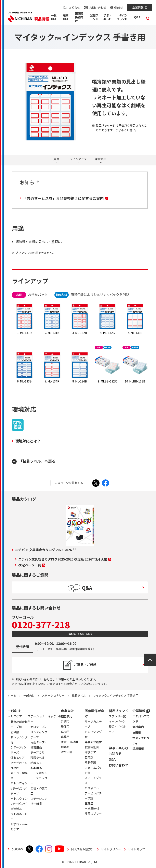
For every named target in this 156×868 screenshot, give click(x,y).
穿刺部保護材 (93, 742)
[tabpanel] (48, 102)
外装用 (65, 721)
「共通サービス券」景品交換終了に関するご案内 (66, 198)
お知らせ (74, 8)
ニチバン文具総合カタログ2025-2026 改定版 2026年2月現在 (65, 559)
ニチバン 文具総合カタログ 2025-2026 (45, 550)
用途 (56, 159)
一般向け (29, 695)
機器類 (65, 747)
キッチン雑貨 (56, 716)
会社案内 (138, 727)
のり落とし (92, 788)
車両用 (65, 732)
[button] (55, 18)
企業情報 (140, 7)
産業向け (67, 711)
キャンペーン (117, 721)
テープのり (37, 752)
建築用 (65, 737)
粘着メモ (36, 763)
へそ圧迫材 (92, 808)
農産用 (65, 726)
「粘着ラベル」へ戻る (37, 461)
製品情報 (42, 19)
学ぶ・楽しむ (118, 748)
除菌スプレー (93, 814)
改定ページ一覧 (32, 565)
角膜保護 (90, 762)
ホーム (12, 695)
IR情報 (137, 732)
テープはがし (39, 773)
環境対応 (101, 159)
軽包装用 (67, 716)
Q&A (112, 759)
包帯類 (89, 757)
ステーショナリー (53, 695)
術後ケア (90, 752)
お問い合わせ (98, 8)
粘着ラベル (79, 695)
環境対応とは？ (28, 441)
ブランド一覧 (117, 716)
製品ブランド (118, 711)
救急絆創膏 (92, 747)
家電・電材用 (69, 742)
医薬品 (89, 803)
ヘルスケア (15, 716)
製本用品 (36, 768)
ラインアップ (78, 159)
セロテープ (38, 727)
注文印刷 (67, 752)
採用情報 (138, 749)
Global (119, 8)
